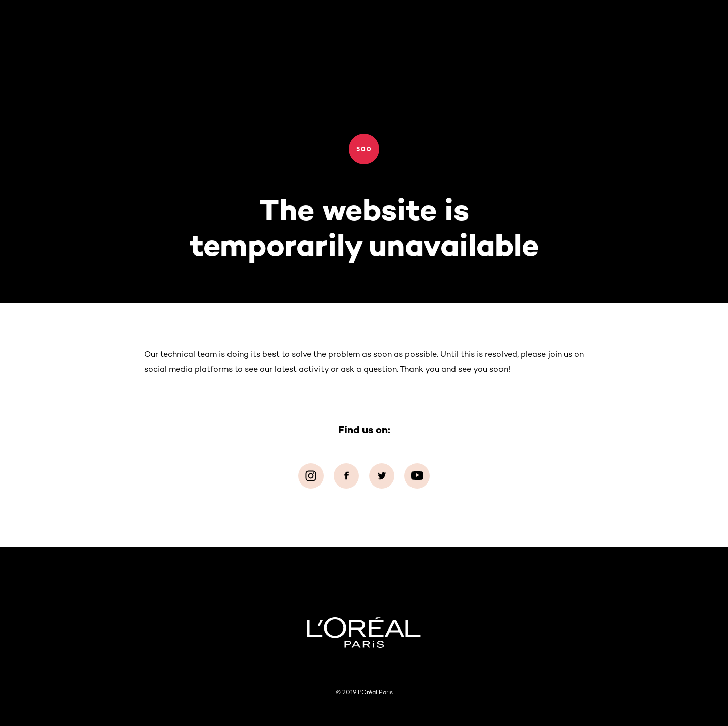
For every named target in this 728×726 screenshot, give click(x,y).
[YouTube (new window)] (417, 476)
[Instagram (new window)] (311, 476)
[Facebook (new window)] (346, 476)
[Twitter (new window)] (382, 476)
